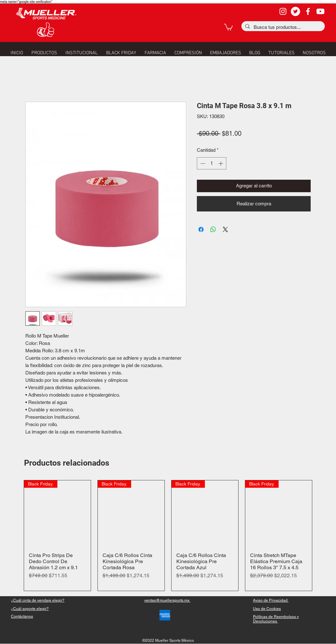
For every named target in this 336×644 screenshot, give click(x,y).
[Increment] (221, 163)
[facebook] (308, 11)
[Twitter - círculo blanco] (295, 11)
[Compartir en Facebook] (201, 229)
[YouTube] (320, 11)
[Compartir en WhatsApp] (213, 229)
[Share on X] (225, 229)
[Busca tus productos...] (282, 27)
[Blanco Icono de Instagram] (283, 11)
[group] (168, 536)
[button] (228, 27)
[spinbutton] (212, 163)
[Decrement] (202, 163)
